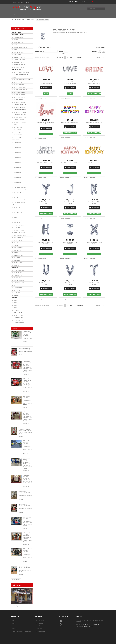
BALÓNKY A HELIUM (39, 15)
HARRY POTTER (18, 228)
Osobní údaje (39, 629)
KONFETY (69, 15)
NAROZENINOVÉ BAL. (19, 120)
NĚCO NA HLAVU (18, 275)
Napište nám (85, 2)
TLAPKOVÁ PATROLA (19, 230)
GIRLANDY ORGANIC (19, 52)
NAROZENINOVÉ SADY (19, 203)
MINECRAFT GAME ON (19, 233)
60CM (15, 305)
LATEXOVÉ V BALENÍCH (20, 115)
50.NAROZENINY (18, 177)
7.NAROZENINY (17, 157)
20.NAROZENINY (18, 170)
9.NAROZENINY (17, 162)
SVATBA (16, 253)
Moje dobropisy (40, 623)
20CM (15, 300)
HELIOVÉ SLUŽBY (18, 137)
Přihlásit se (78, 2)
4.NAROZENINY (17, 150)
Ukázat (61, 51)
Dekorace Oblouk (23, 504)
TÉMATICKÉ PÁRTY (51, 15)
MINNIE (15, 218)
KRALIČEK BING (18, 240)
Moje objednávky (40, 621)
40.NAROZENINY (18, 175)
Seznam (104, 51)
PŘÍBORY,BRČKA (18, 278)
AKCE (21, 15)
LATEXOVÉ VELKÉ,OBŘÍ (20, 110)
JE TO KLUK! (17, 195)
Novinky (15, 328)
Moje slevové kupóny (41, 631)
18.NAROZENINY (18, 167)
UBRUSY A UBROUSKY (19, 270)
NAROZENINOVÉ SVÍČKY (20, 200)
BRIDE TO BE (17, 258)
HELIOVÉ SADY (17, 132)
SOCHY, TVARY (17, 55)
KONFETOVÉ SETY (18, 318)
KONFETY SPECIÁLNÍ (19, 323)
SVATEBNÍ (16, 310)
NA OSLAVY (61, 15)
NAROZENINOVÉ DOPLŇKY (20, 190)
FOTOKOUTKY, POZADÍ (19, 57)
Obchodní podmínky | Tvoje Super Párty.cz (21, 631)
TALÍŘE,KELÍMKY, (18, 273)
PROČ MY (15, 15)
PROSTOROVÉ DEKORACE (20, 47)
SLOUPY (16, 40)
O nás (13, 634)
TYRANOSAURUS (18, 243)
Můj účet (39, 617)
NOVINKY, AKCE (16, 32)
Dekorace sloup (27, 475)
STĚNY (15, 45)
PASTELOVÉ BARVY (19, 315)
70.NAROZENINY (18, 183)
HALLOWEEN (17, 260)
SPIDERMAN (17, 223)
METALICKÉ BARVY (18, 313)
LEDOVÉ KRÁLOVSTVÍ (19, 220)
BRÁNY (15, 50)
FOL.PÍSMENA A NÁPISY (20, 92)
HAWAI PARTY (17, 250)
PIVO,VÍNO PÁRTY (18, 248)
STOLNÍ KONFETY (18, 320)
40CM (15, 303)
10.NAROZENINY (18, 165)
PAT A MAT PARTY (18, 213)
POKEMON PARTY (18, 238)
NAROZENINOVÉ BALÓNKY (20, 188)
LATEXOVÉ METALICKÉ (19, 107)
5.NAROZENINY (17, 152)
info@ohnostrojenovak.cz (87, 627)
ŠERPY (15, 285)
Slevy (13, 621)
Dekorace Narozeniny (24, 566)
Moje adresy (39, 626)
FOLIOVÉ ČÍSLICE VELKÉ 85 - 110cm (20, 76)
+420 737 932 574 (25, 2)
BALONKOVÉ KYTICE (19, 67)
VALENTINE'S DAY (18, 255)
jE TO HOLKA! (17, 198)
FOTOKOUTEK (17, 295)
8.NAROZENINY (17, 160)
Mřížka (100, 51)
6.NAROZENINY (17, 155)
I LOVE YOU (17, 208)
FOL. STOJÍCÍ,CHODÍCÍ (19, 95)
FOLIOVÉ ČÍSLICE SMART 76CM (22, 80)
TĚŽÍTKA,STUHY (18, 127)
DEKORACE (17, 293)
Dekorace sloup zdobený (24, 349)
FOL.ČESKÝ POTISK (19, 85)
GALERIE (89, 15)
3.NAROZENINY (17, 147)
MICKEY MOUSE (18, 215)
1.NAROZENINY (17, 142)
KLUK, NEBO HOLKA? (19, 193)
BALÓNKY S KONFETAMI (20, 117)
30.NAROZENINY (18, 172)
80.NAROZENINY (18, 185)
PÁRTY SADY (17, 290)
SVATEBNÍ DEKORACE (19, 65)
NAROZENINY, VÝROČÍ (19, 60)
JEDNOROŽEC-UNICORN (20, 235)
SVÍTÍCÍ (15, 125)
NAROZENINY (28, 15)
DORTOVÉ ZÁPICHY (19, 283)
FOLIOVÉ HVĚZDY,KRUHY (20, 90)
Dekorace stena (27, 396)
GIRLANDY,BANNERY (19, 280)
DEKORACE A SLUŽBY (79, 15)
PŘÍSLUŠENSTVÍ (31, 20)
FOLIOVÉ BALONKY (18, 82)
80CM (15, 308)
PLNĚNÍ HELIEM (18, 135)
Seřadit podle (38, 51)
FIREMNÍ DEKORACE (19, 62)
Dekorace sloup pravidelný (25, 428)
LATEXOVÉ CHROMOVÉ (20, 102)
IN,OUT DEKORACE (18, 42)
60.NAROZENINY (18, 180)
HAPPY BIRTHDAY (18, 210)
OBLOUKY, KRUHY (18, 37)
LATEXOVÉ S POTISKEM (20, 112)
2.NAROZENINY (17, 145)
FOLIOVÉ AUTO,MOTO (19, 97)
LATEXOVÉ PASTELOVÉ (20, 105)
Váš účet (72, 2)
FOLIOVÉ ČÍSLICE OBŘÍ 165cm (21, 72)
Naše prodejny (17, 585)
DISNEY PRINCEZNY (19, 225)
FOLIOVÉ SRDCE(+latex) (20, 87)
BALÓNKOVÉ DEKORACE (20, 122)
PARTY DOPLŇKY (18, 288)
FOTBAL (16, 245)
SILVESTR (16, 265)
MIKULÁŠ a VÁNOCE (19, 263)
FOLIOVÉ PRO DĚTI (18, 100)
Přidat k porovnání (42, 98)
